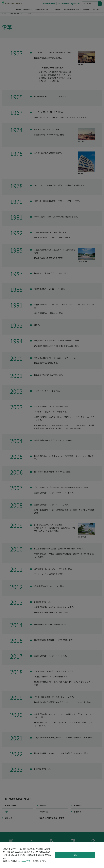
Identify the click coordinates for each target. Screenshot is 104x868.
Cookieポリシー (26, 861)
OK (75, 855)
